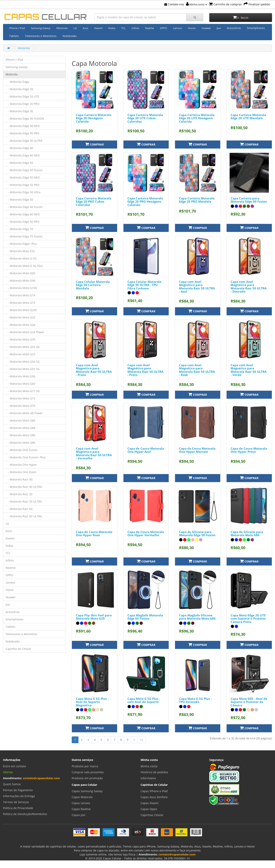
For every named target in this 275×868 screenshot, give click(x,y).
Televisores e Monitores (41, 36)
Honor (192, 28)
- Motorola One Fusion (22, 450)
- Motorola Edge (17, 82)
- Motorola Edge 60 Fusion (24, 207)
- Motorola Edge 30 (19, 111)
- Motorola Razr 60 (19, 509)
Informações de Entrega (19, 796)
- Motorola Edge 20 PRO (23, 104)
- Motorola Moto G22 (20, 317)
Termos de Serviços (16, 802)
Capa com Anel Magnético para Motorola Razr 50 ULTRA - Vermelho (94, 453)
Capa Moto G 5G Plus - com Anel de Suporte (144, 700)
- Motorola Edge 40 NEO (23, 155)
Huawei (206, 28)
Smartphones (256, 28)
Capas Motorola (82, 797)
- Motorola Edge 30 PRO (23, 133)
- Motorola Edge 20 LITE (22, 96)
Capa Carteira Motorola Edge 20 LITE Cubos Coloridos (145, 118)
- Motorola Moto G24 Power (25, 332)
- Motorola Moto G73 (20, 398)
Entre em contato (14, 766)
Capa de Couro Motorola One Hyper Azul (146, 450)
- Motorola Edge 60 (19, 200)
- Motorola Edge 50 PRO (23, 185)
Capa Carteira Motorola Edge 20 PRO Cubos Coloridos (94, 202)
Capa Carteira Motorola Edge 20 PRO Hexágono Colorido (145, 202)
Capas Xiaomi (150, 803)
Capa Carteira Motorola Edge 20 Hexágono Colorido (94, 118)
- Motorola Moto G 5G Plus (24, 266)
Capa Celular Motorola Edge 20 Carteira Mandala (93, 285)
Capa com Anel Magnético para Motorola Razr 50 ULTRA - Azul (197, 287)
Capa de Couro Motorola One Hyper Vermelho (146, 534)
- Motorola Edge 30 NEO (23, 126)
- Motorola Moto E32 (20, 251)
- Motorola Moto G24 (20, 325)
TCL (123, 28)
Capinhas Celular (152, 815)
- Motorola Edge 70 (19, 229)
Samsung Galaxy (41, 28)
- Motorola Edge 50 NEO (23, 177)
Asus (85, 28)
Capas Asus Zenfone (154, 797)
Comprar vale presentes (88, 772)
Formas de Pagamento (18, 790)
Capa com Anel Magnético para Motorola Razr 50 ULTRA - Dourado (249, 287)
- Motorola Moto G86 (20, 443)
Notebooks (70, 36)
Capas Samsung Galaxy (87, 791)
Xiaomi (98, 28)
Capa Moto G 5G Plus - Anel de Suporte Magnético (92, 702)
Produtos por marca (85, 766)
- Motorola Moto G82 (20, 420)
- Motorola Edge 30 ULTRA (24, 141)
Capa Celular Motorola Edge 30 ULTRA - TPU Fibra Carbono (144, 285)
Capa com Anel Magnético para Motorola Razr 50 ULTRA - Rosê (197, 370)
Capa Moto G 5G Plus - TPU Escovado (195, 700)
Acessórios (234, 28)
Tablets (14, 36)
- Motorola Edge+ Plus (21, 244)
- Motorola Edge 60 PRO (23, 222)
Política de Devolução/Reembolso (25, 814)
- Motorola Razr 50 (19, 494)
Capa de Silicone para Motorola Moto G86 (247, 534)
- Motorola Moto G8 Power (24, 413)
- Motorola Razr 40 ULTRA (24, 487)
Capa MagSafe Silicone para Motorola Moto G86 (197, 617)
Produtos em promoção (87, 778)
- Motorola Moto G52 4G (23, 347)
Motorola (62, 28)
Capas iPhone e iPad (154, 791)
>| (142, 740)
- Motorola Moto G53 (20, 354)
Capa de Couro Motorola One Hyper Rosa (94, 534)
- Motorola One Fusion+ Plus (26, 457)
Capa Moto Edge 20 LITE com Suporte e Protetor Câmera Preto (248, 619)
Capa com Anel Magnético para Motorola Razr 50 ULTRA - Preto (145, 370)
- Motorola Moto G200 (21, 310)
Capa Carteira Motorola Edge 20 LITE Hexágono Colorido (197, 118)
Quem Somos (12, 784)
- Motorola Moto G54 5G (23, 362)
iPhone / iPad (17, 28)
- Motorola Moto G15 (20, 303)
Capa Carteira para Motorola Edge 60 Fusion (249, 200)
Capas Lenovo (81, 803)
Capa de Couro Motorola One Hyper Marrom (197, 450)
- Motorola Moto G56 (20, 376)
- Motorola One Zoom (21, 472)
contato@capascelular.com (41, 778)
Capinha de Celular (18, 649)
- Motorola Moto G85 (20, 435)
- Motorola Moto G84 (20, 428)
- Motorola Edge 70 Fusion (24, 236)
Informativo (148, 778)
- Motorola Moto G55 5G (23, 369)
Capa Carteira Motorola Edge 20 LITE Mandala (248, 117)
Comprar (94, 144)
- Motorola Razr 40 (19, 479)
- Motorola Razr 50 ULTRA (24, 501)
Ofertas (8, 772)
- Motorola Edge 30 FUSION (25, 119)
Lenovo (178, 28)
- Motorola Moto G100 (21, 288)
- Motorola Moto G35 (20, 339)
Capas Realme (81, 809)
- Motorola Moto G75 (20, 406)
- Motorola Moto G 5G (21, 258)
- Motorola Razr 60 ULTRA (24, 516)
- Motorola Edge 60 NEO (23, 214)
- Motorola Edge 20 (19, 89)
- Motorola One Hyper (21, 465)
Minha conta (196, 4)
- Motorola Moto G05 (20, 273)
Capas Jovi (78, 815)
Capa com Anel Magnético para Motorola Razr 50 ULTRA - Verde (249, 370)
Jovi (219, 28)
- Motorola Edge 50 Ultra (23, 192)
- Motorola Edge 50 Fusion (24, 170)
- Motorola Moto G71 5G (23, 391)
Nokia (112, 28)
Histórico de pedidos (154, 772)
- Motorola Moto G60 (20, 384)
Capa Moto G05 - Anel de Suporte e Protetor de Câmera (249, 702)
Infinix (135, 28)
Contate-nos (174, 4)
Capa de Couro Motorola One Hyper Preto (249, 450)
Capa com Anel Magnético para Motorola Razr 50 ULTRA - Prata (94, 370)
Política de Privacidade (18, 808)
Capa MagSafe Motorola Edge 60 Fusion (145, 617)
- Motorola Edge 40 (19, 148)
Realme (150, 28)
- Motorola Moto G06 (20, 281)
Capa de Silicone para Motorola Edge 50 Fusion (197, 534)
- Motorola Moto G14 (20, 295)
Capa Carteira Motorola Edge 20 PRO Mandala (197, 200)
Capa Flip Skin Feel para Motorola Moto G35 (94, 617)
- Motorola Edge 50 (19, 163)
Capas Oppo (149, 809)
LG (75, 28)
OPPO (163, 28)
